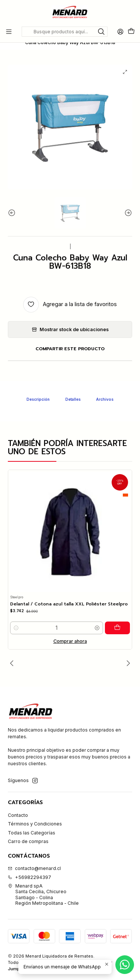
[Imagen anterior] (13, 226)
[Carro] (131, 32)
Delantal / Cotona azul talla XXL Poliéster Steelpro (69, 618)
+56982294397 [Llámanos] (29, 877)
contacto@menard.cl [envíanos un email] (34, 868)
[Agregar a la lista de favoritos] (70, 318)
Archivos (105, 412)
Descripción (38, 412)
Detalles (73, 412)
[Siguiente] (127, 663)
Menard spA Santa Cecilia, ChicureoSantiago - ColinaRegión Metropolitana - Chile (43, 894)
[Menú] (9, 31)
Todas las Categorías (32, 833)
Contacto (18, 815)
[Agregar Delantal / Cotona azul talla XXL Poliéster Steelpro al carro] (119, 641)
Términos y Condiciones (35, 824)
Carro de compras (28, 841)
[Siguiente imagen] (127, 226)
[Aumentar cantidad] (100, 641)
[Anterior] (13, 663)
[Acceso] (120, 31)
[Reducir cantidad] (16, 641)
